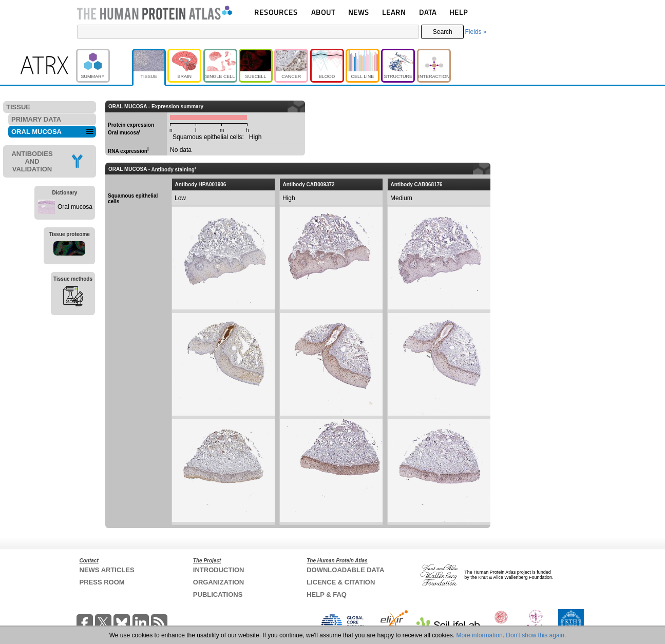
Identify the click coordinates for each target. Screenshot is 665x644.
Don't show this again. (536, 635)
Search (443, 32)
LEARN (394, 12)
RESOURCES (276, 12)
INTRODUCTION (219, 570)
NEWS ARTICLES (107, 570)
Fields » (476, 32)
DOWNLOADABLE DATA (345, 570)
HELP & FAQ (327, 594)
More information (480, 635)
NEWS (359, 12)
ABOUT (323, 12)
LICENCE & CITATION (341, 582)
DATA (428, 12)
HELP (459, 12)
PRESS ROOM (102, 582)
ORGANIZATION (218, 582)
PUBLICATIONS (218, 594)
